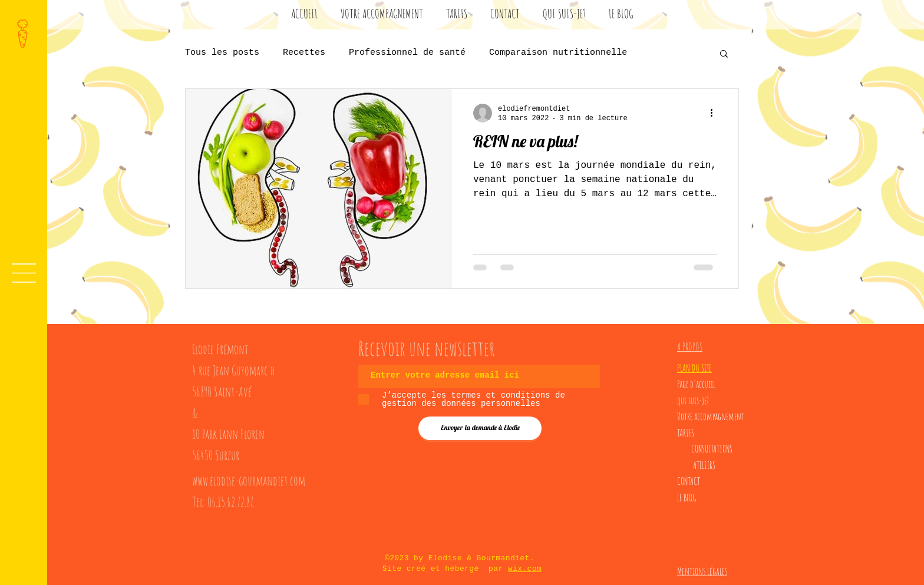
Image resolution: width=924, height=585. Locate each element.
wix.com (525, 569)
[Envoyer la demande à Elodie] (480, 428)
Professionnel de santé (407, 53)
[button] (24, 273)
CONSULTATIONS (712, 449)
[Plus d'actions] (715, 113)
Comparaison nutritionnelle (558, 53)
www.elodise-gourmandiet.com (249, 480)
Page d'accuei (695, 384)
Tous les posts (222, 53)
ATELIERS (704, 465)
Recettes (304, 53)
